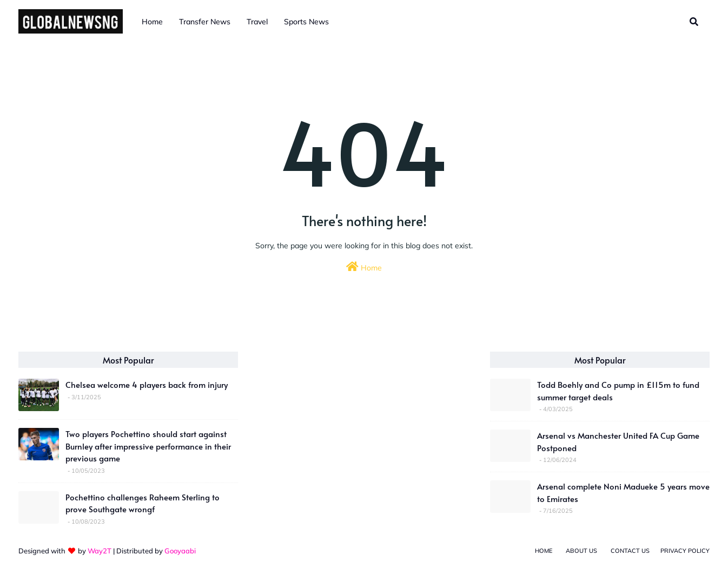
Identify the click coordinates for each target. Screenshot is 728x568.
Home (364, 267)
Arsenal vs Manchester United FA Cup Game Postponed (618, 441)
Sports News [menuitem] (306, 22)
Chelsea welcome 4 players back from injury (147, 384)
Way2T (100, 551)
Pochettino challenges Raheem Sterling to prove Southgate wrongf (143, 503)
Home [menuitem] (152, 22)
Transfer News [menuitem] (205, 22)
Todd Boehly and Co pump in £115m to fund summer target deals (618, 391)
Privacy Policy (685, 551)
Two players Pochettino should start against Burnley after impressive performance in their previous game (148, 446)
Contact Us (630, 551)
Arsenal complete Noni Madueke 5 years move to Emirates (623, 492)
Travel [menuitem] (257, 22)
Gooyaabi (180, 551)
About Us (581, 551)
